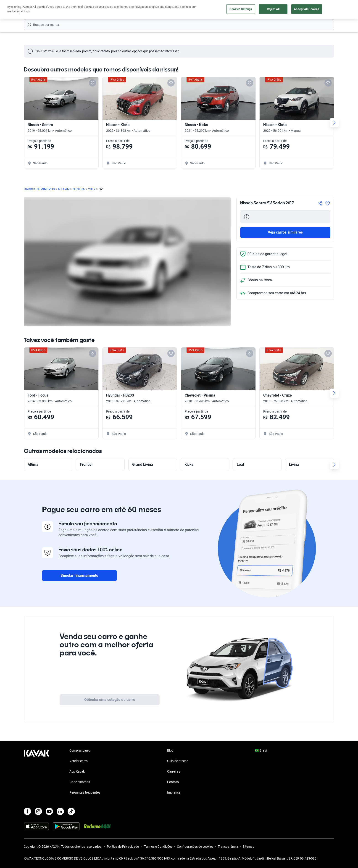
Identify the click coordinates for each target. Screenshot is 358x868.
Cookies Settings (241, 9)
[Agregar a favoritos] (328, 203)
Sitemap (249, 847)
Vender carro (79, 761)
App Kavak (77, 771)
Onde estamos (80, 782)
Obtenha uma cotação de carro (110, 700)
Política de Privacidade (123, 847)
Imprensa (174, 792)
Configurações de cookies (195, 847)
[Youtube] (49, 811)
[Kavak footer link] (37, 772)
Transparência (228, 847)
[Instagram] (38, 811)
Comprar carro (80, 750)
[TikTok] (71, 811)
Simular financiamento (79, 575)
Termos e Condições (158, 847)
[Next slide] (334, 123)
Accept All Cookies (307, 9)
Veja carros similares (285, 232)
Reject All (273, 9)
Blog (170, 750)
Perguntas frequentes (85, 792)
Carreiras (174, 771)
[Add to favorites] (92, 83)
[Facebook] (27, 811)
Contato (173, 782)
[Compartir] (320, 203)
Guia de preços (178, 761)
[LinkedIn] (60, 811)
